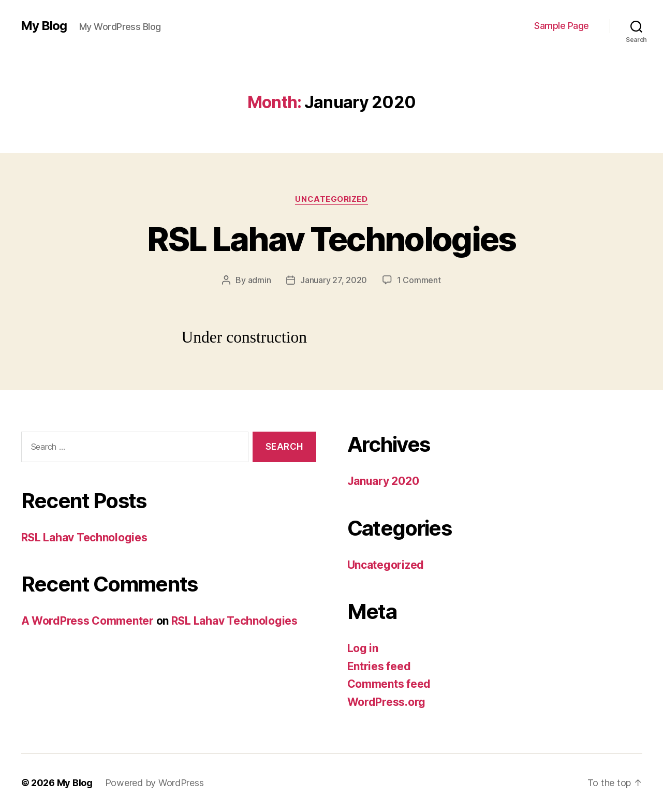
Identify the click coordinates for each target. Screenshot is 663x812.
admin (260, 280)
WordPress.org (387, 702)
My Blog (44, 26)
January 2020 (383, 481)
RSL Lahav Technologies (331, 239)
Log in (363, 648)
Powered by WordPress (154, 783)
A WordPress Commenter (87, 621)
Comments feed (389, 684)
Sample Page (562, 26)
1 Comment (419, 280)
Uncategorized (331, 199)
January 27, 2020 (334, 280)
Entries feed (379, 666)
